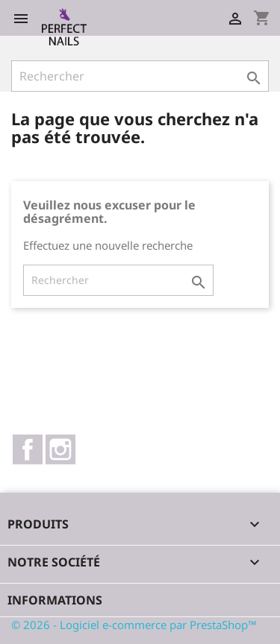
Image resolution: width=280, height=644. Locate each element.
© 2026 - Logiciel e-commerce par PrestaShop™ (134, 625)
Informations (55, 600)
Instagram (60, 449)
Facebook (28, 449)
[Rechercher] (140, 76)
